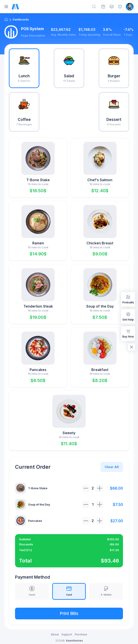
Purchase (81, 634)
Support (67, 634)
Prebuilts (128, 299)
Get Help (128, 316)
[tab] (24, 68)
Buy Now (128, 333)
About (55, 634)
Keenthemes (75, 641)
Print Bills (69, 613)
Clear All (112, 467)
